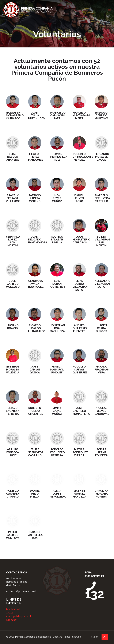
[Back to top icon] (105, 637)
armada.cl (12, 620)
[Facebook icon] (91, 637)
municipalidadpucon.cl (19, 616)
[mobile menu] (109, 10)
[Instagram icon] (97, 637)
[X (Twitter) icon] (94, 637)
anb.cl (9, 613)
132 (95, 590)
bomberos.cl (13, 609)
